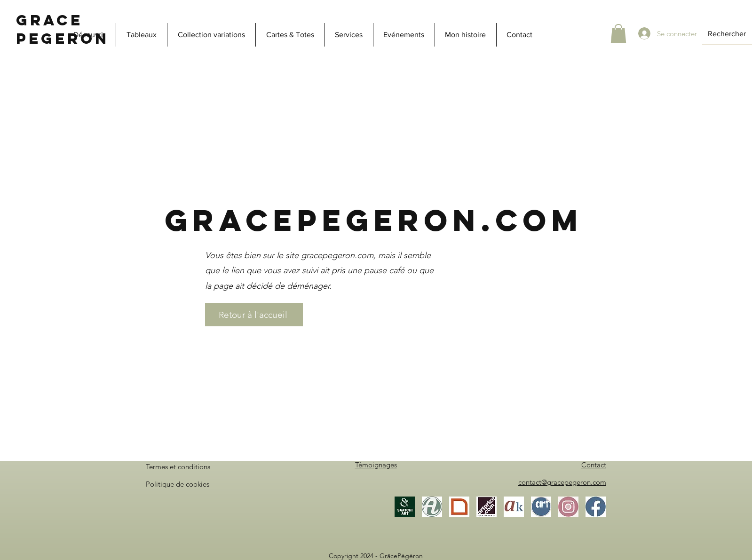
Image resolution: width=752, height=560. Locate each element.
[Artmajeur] (432, 507)
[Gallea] (459, 507)
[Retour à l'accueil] (254, 315)
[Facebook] (596, 507)
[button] (618, 34)
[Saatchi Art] (405, 507)
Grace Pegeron (63, 29)
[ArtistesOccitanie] (541, 507)
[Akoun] (514, 507)
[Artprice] (487, 507)
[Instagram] (568, 507)
